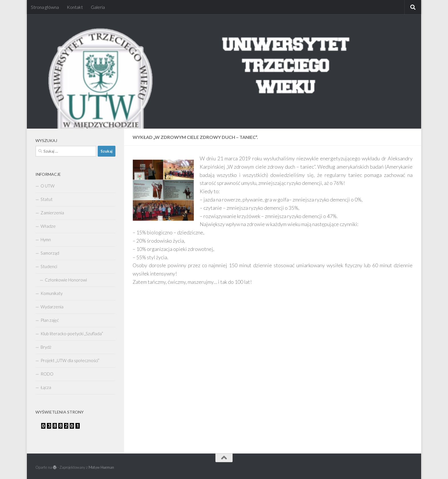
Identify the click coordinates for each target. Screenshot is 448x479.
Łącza (46, 387)
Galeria (98, 7)
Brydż (46, 347)
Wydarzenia (52, 307)
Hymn (46, 240)
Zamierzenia (52, 213)
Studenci (49, 266)
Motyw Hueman (101, 467)
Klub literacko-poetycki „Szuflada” (72, 334)
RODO (47, 374)
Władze (48, 226)
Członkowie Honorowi (66, 280)
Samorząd (50, 253)
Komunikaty (52, 293)
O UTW (48, 186)
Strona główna (45, 7)
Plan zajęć (50, 320)
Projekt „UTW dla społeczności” (70, 360)
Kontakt (75, 7)
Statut (47, 199)
